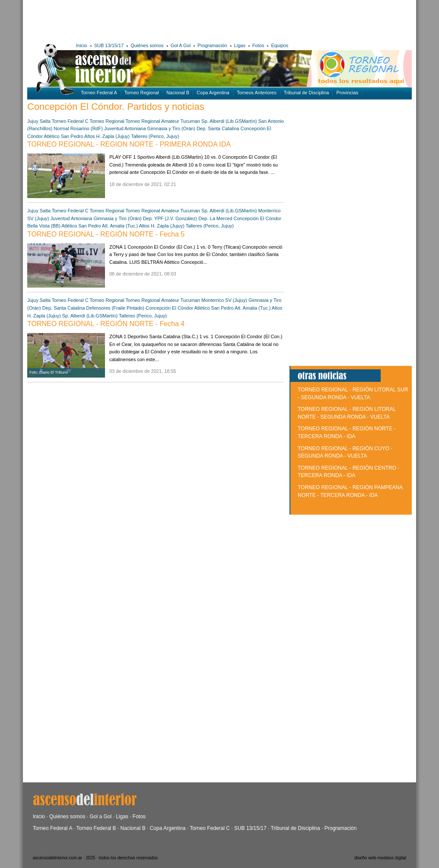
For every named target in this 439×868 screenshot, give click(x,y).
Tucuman (190, 121)
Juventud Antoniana (125, 128)
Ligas (240, 45)
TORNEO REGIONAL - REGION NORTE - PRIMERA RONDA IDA (129, 144)
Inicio (82, 45)
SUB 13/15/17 (109, 45)
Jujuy (33, 121)
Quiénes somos (147, 45)
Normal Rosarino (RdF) (78, 128)
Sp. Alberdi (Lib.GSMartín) (229, 121)
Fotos (258, 45)
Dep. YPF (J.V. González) (170, 218)
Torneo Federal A (99, 93)
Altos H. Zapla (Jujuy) (107, 136)
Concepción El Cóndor (258, 218)
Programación (212, 45)
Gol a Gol (100, 817)
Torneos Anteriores (257, 93)
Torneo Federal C (70, 121)
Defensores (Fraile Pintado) (115, 308)
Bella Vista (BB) (44, 226)
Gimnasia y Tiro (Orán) (171, 128)
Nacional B (178, 93)
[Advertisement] (154, 19)
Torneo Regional (142, 93)
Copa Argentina (213, 93)
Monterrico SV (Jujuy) (224, 300)
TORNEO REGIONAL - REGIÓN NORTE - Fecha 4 (106, 324)
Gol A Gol (181, 45)
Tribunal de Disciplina (307, 93)
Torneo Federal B (96, 828)
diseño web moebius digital (380, 858)
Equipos (280, 45)
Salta (45, 121)
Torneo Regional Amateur (153, 121)
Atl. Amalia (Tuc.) (120, 226)
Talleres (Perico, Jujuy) (155, 136)
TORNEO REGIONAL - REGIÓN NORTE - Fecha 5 (106, 234)
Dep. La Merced (215, 218)
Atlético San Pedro (64, 136)
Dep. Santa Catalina (218, 128)
